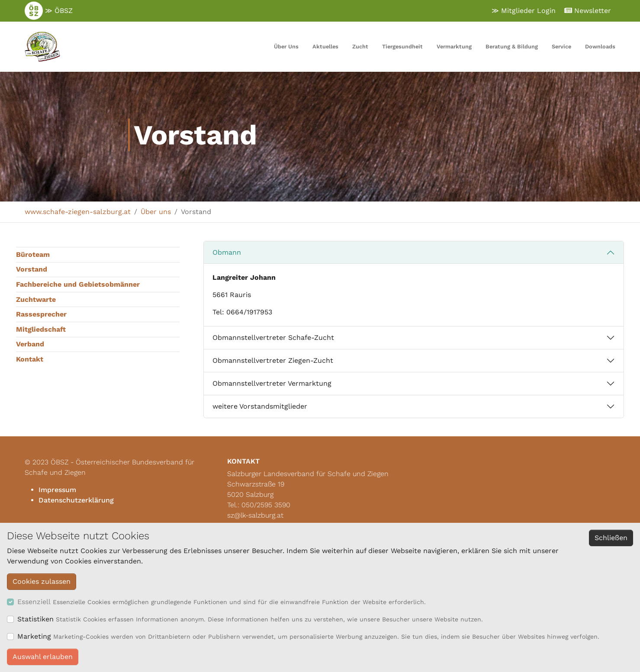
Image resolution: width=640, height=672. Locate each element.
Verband (30, 344)
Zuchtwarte (36, 299)
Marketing (34, 636)
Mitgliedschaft (41, 329)
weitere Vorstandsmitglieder (260, 406)
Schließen (611, 538)
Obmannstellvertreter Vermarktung (272, 383)
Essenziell (34, 602)
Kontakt (30, 359)
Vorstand (32, 269)
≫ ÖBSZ (49, 11)
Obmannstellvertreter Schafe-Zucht (273, 338)
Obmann (227, 252)
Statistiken (35, 619)
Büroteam (33, 254)
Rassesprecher (41, 314)
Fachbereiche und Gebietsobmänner (78, 284)
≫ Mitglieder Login (524, 11)
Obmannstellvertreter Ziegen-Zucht (273, 360)
